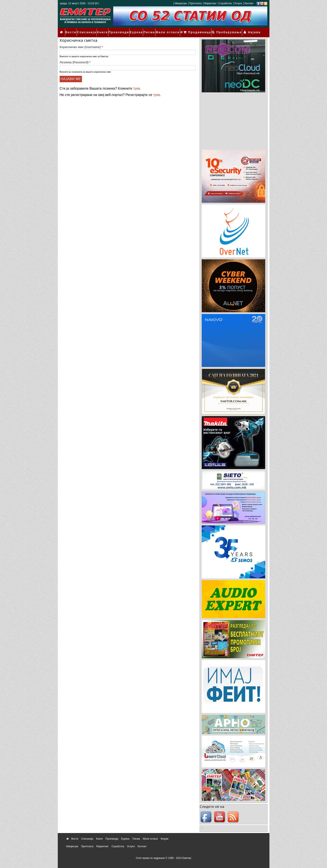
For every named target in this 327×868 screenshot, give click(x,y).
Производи (116, 30)
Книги (101, 30)
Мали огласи (162, 30)
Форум (179, 30)
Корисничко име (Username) (81, 42)
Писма (145, 30)
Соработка (225, 3)
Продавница (206, 30)
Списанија (86, 30)
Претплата (195, 3)
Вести (72, 30)
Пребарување (233, 30)
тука (137, 84)
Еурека (132, 30)
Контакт (249, 3)
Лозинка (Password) (75, 58)
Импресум (181, 3)
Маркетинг (210, 3)
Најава (255, 30)
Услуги (238, 3)
